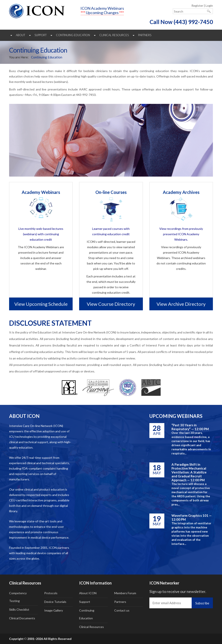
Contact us (122, 610)
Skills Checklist (19, 609)
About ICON (88, 593)
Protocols (51, 593)
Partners (145, 35)
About (20, 35)
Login (209, 6)
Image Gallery (54, 610)
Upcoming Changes (102, 13)
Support (41, 35)
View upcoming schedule (41, 304)
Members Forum (125, 593)
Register (197, 6)
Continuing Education (73, 35)
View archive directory (181, 304)
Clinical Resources (114, 35)
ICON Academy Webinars (102, 8)
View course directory (111, 304)
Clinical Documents (22, 618)
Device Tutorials (55, 602)
